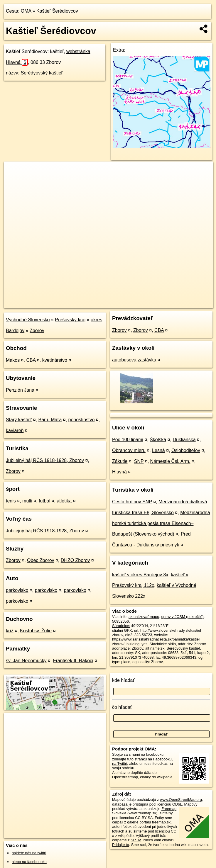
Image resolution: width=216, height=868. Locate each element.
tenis (11, 501)
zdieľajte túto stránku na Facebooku (142, 759)
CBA (31, 360)
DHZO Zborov (75, 560)
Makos (13, 360)
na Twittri (120, 763)
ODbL (177, 804)
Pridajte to (121, 845)
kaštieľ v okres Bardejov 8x (140, 575)
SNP (139, 461)
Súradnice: (121, 626)
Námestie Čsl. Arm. (170, 461)
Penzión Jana (20, 390)
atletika (64, 501)
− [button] (14, 181)
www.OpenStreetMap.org (181, 800)
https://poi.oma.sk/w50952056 (188, 303)
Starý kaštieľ (19, 420)
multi (27, 501)
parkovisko (17, 590)
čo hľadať (122, 707)
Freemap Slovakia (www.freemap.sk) (144, 811)
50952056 (120, 621)
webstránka (78, 51)
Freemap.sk (146, 303)
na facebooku (152, 754)
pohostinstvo (82, 420)
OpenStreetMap (115, 303)
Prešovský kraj (70, 320)
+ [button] (14, 171)
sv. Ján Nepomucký (26, 661)
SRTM (136, 840)
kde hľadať (123, 680)
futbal (44, 501)
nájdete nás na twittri (29, 853)
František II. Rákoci (73, 661)
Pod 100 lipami (128, 440)
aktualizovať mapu (144, 617)
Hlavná (17, 62)
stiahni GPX (122, 630)
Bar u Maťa (50, 420)
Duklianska (184, 440)
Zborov (37, 331)
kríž (10, 631)
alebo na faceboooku (29, 862)
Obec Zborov (41, 560)
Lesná (158, 450)
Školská (158, 440)
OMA (26, 11)
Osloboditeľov (186, 450)
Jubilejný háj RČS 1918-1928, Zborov (45, 460)
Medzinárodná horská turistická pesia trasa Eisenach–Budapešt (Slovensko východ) (161, 523)
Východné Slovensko (28, 320)
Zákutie (120, 461)
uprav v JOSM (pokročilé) (183, 617)
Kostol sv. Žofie (36, 631)
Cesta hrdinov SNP (132, 502)
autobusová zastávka (134, 360)
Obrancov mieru (129, 450)
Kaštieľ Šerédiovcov (57, 11)
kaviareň (15, 430)
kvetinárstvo (55, 360)
